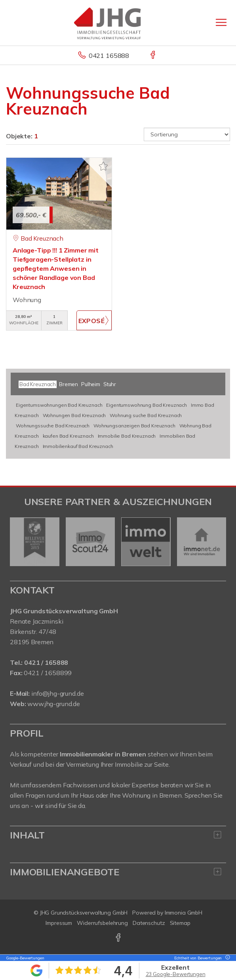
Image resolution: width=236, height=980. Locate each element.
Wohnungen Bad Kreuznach (74, 415)
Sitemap (180, 923)
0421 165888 (109, 56)
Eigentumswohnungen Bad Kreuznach (59, 405)
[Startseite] (118, 23)
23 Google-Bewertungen (176, 974)
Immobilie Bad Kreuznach (127, 436)
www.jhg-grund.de (54, 704)
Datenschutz (149, 923)
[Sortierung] (187, 134)
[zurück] (19, 542)
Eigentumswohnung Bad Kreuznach (147, 405)
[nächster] (217, 542)
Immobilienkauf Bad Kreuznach (78, 446)
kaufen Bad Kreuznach (68, 436)
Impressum (59, 923)
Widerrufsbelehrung (102, 923)
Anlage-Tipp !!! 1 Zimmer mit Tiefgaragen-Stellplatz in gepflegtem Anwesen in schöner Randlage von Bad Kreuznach (56, 268)
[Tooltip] (226, 958)
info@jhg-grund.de (58, 693)
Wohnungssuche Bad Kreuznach (53, 426)
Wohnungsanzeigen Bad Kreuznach (134, 426)
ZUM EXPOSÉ (94, 320)
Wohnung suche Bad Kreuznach (146, 415)
